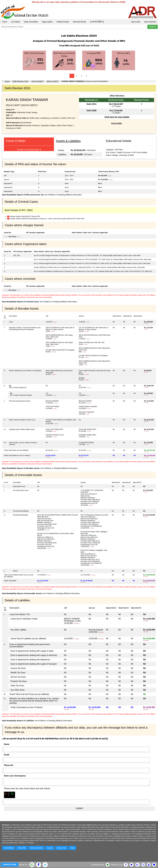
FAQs (72, 848)
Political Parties (63, 22)
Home (5, 22)
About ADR (136, 22)
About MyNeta (150, 22)
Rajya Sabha (47, 22)
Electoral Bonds (80, 22)
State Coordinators (36, 848)
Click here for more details (117, 117)
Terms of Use (62, 848)
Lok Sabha (15, 22)
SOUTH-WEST (38, 81)
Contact (50, 848)
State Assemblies (31, 22)
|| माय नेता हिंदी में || (97, 22)
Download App (98, 865)
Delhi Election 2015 (20, 81)
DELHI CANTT (53, 81)
